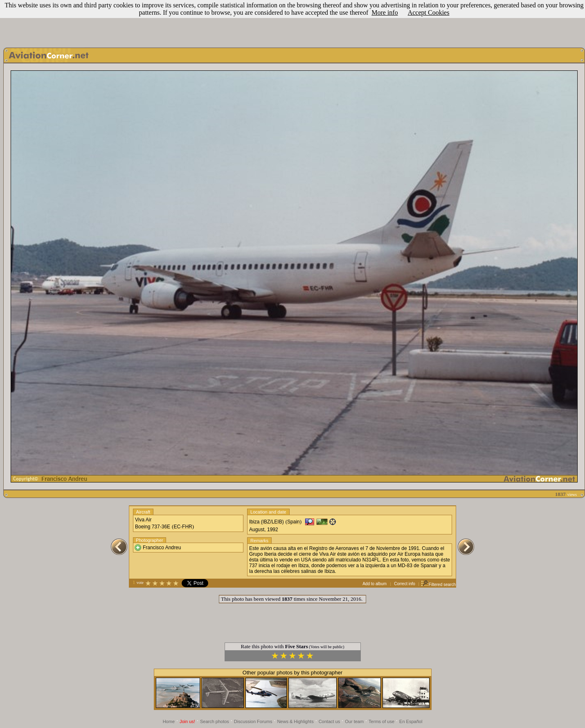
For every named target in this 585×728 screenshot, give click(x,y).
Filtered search (438, 585)
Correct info (405, 584)
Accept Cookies (429, 12)
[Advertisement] (292, 22)
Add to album (375, 584)
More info (385, 12)
